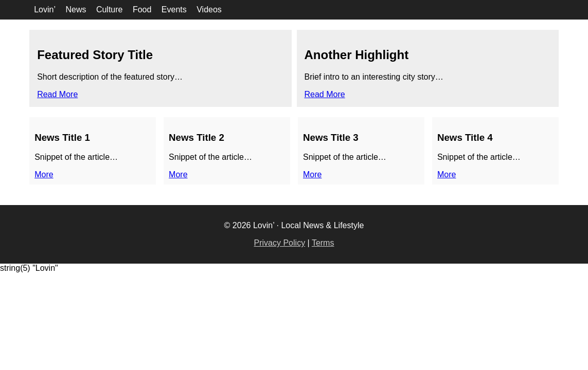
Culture (110, 10)
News (76, 10)
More (44, 174)
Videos (209, 10)
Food (142, 10)
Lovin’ (45, 10)
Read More (57, 94)
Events (174, 10)
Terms (323, 243)
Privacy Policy (280, 243)
